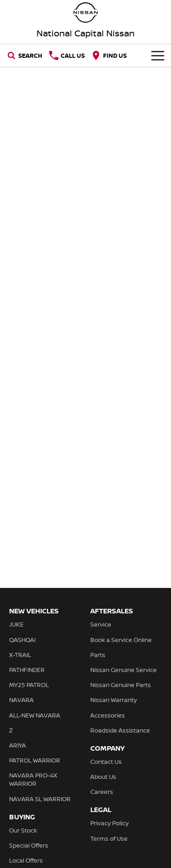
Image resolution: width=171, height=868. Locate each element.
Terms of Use (109, 838)
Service (101, 624)
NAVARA (21, 700)
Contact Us (106, 762)
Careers (102, 792)
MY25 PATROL (29, 685)
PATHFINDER (27, 670)
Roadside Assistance (120, 730)
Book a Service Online (121, 640)
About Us (103, 777)
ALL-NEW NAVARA (35, 715)
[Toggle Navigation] (158, 55)
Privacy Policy (109, 823)
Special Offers (29, 845)
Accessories (108, 715)
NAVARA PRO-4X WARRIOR (33, 779)
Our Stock (23, 830)
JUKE (16, 624)
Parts (98, 655)
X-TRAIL (20, 655)
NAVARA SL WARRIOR (40, 799)
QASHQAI (22, 640)
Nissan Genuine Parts (121, 685)
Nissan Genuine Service (124, 670)
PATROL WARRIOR (35, 760)
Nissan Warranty (114, 700)
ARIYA (18, 745)
